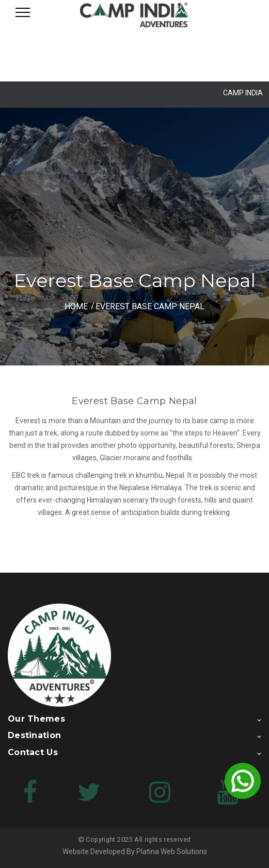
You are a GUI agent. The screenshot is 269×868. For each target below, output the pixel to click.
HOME (76, 306)
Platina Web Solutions (172, 852)
